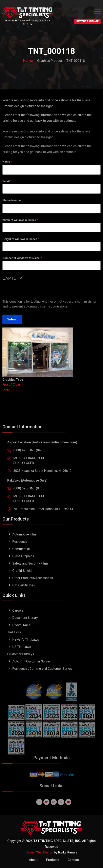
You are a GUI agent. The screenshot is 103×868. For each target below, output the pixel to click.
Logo (6, 389)
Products (53, 860)
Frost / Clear (11, 385)
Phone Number (12, 200)
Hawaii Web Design (39, 852)
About (33, 860)
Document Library (25, 624)
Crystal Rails (21, 631)
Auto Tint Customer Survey (32, 668)
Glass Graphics (23, 563)
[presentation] (33, 291)
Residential (20, 548)
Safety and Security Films (30, 570)
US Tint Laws (22, 653)
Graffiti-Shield (22, 577)
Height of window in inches (20, 239)
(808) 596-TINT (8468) (29, 495)
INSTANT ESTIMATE (87, 21)
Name (6, 162)
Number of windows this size (21, 258)
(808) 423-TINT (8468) (29, 457)
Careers (18, 617)
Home (28, 60)
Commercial (21, 555)
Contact (73, 860)
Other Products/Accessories (33, 584)
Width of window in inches (19, 220)
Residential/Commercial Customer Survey (42, 675)
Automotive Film (24, 541)
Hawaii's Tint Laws (26, 646)
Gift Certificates (24, 592)
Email (6, 181)
